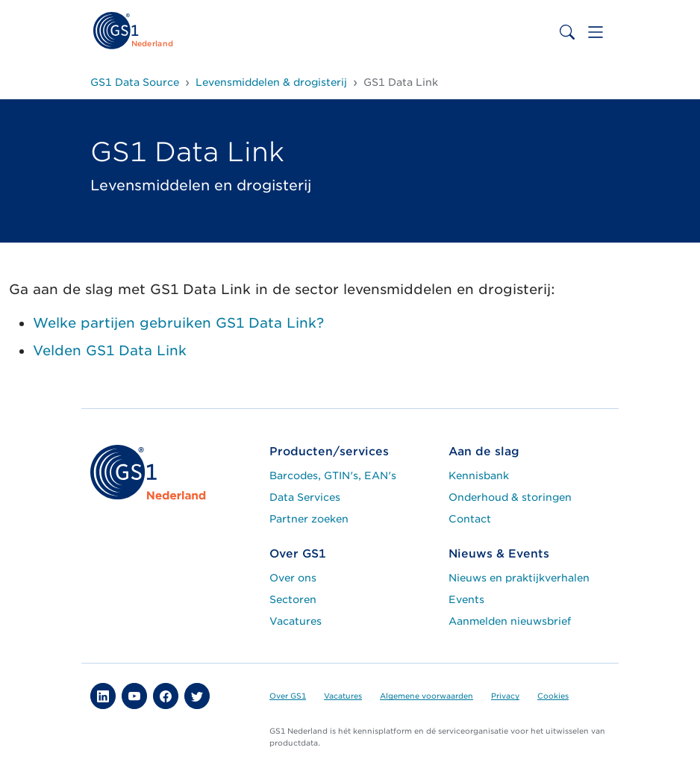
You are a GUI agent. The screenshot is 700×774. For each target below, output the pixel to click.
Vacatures (296, 621)
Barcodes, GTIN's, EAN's (333, 475)
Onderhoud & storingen (510, 497)
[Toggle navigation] (596, 32)
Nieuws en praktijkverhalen (519, 578)
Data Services (305, 497)
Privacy (505, 696)
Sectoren (293, 599)
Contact (470, 519)
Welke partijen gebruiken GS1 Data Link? (178, 323)
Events (466, 599)
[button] (103, 696)
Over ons (293, 578)
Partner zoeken (309, 519)
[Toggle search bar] (567, 32)
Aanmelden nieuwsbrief (510, 621)
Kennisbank (479, 475)
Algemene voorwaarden (426, 696)
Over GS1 (288, 696)
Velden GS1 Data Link (110, 350)
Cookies (553, 696)
